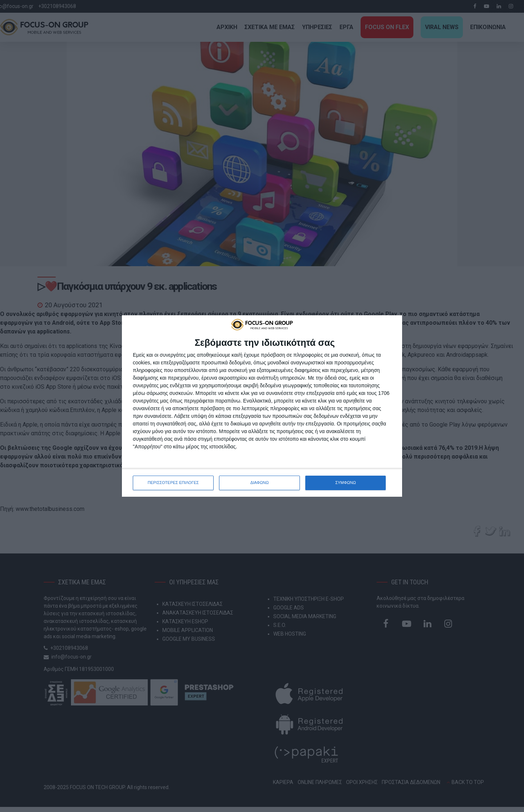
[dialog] (262, 406)
